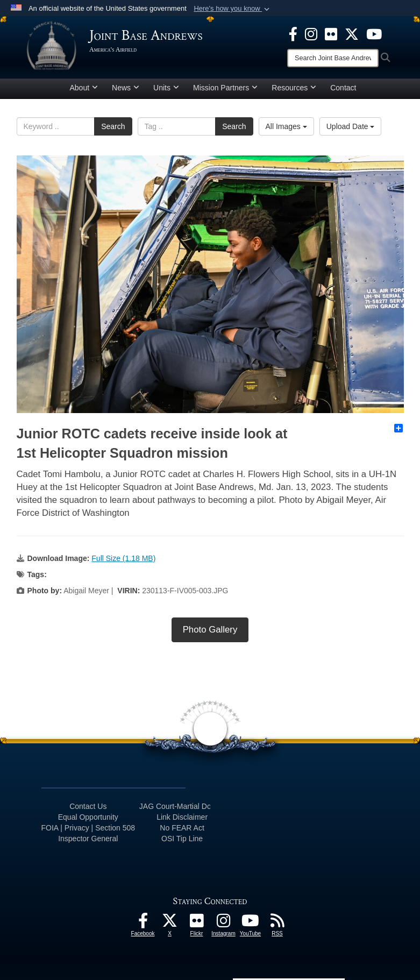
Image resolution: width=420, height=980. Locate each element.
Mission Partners (225, 88)
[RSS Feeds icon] (277, 924)
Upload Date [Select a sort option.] (351, 126)
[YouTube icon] (374, 33)
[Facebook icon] (293, 33)
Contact (343, 88)
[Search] (333, 58)
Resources (294, 88)
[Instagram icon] (311, 33)
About (84, 88)
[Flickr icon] (331, 33)
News (126, 88)
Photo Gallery (210, 630)
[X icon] (352, 33)
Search (113, 126)
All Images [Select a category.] (286, 126)
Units (166, 88)
